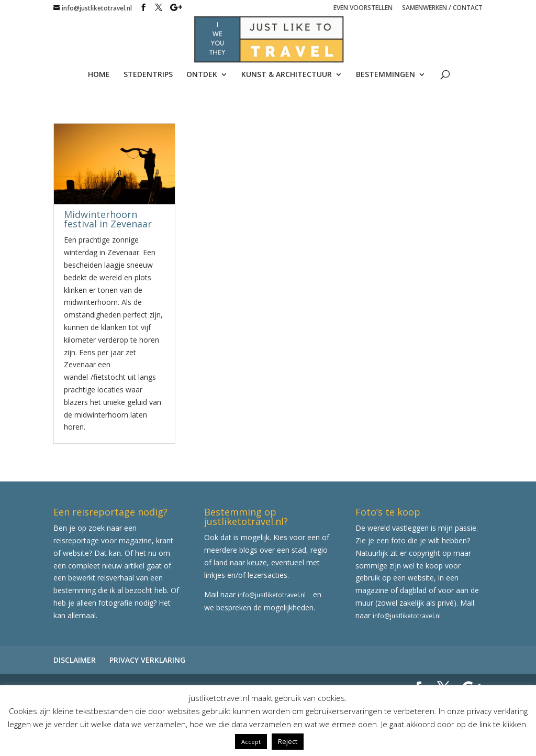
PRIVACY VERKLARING (147, 660)
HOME (99, 75)
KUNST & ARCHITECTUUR (287, 75)
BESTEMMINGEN (386, 75)
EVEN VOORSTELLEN (363, 8)
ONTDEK (202, 75)
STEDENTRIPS (148, 75)
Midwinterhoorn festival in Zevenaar (108, 219)
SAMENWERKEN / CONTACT (442, 8)
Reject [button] (288, 741)
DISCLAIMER (75, 660)
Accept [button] (251, 742)
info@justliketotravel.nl (272, 595)
